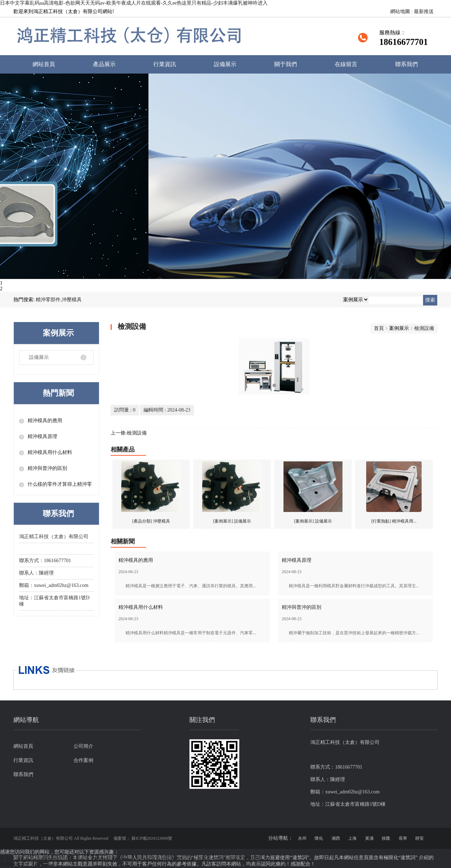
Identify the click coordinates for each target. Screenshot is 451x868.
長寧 (403, 838)
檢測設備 (424, 328)
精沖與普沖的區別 (47, 468)
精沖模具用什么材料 (50, 452)
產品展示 (104, 64)
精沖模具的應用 (45, 421)
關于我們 (286, 64)
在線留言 (346, 64)
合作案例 (83, 760)
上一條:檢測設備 (129, 433)
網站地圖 (400, 11)
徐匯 (386, 838)
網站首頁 (44, 64)
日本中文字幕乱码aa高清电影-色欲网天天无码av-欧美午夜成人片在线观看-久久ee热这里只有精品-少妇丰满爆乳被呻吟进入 (134, 3)
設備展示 (225, 64)
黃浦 (369, 838)
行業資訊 (165, 64)
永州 (302, 838)
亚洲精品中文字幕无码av (27, 865)
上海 (352, 838)
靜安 (420, 838)
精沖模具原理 (42, 436)
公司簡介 (83, 746)
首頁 (379, 328)
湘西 (336, 838)
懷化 (319, 838)
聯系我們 (406, 64)
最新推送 (424, 11)
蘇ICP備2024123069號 (152, 838)
